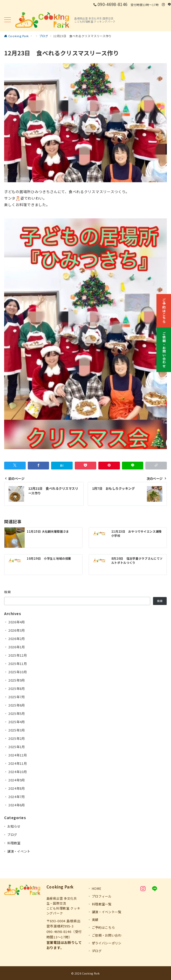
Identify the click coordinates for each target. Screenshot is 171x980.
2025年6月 (17, 705)
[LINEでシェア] (133, 466)
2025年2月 (17, 739)
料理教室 (14, 843)
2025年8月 (17, 689)
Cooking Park (91, 973)
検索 (8, 592)
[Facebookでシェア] (39, 466)
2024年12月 (18, 755)
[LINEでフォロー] (169, 4)
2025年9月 (17, 680)
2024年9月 (17, 780)
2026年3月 (17, 630)
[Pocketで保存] (85, 466)
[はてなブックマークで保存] (62, 466)
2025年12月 (18, 655)
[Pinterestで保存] (109, 466)
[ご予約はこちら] (164, 308)
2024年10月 (18, 772)
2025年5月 (17, 714)
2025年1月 (17, 747)
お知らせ (14, 826)
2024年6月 (17, 805)
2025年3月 (17, 730)
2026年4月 (17, 622)
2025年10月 (18, 672)
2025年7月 (17, 697)
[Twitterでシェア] (15, 466)
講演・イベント (19, 851)
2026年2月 (17, 639)
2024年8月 (17, 788)
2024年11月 (18, 763)
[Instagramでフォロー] (163, 4)
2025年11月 (18, 664)
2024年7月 (17, 797)
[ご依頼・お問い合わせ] (164, 347)
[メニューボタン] (8, 20)
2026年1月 (17, 647)
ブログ (12, 835)
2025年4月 (17, 722)
